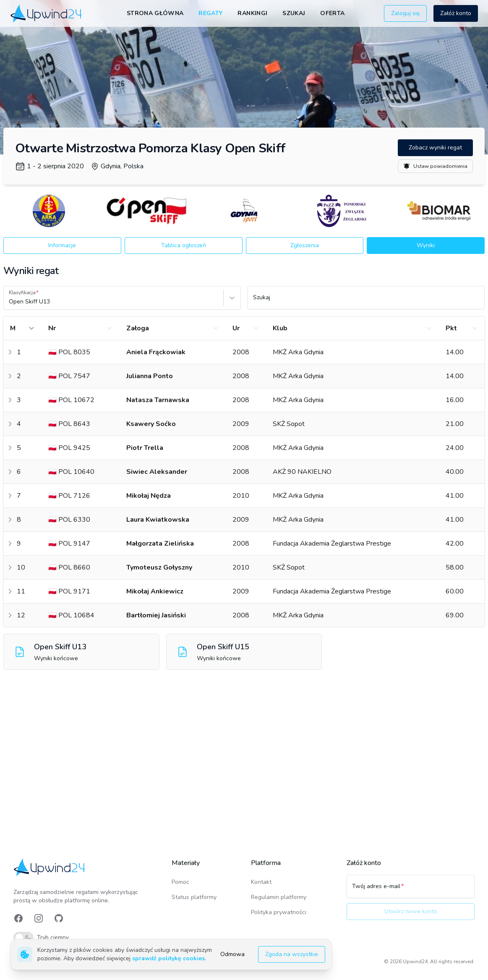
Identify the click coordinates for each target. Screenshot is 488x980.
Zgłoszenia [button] (305, 245)
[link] (47, 13)
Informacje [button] (62, 245)
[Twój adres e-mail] (411, 890)
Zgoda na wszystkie (292, 954)
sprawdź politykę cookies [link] (168, 958)
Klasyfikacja (22, 293)
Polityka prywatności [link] (279, 912)
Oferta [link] (332, 13)
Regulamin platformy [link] (279, 897)
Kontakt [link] (261, 882)
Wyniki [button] (426, 245)
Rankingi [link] (252, 13)
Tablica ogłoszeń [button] (184, 245)
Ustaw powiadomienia (435, 166)
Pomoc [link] (180, 882)
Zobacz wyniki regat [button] (435, 148)
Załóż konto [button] (456, 13)
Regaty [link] (210, 13)
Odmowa (232, 954)
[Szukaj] (366, 301)
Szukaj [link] (294, 13)
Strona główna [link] (155, 13)
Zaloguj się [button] (405, 13)
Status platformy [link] (194, 897)
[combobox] (10, 302)
